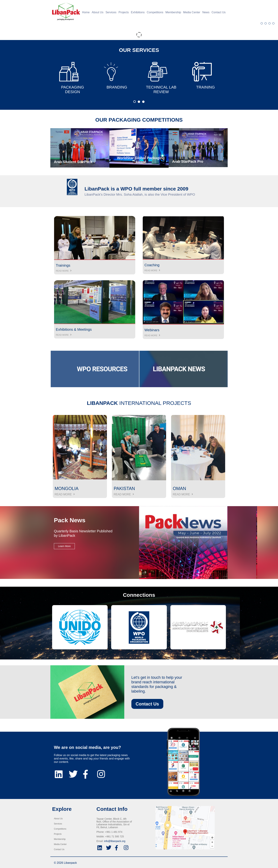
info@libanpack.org (115, 841)
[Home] (65, 12)
